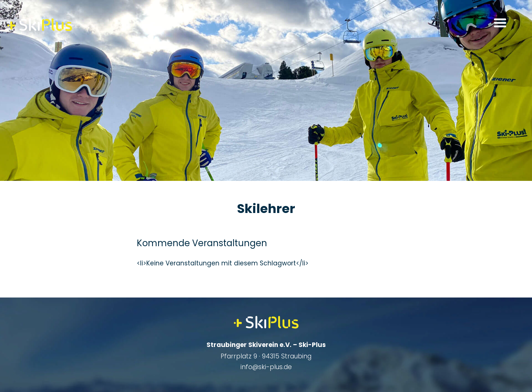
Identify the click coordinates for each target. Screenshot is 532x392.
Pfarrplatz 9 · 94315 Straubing (266, 356)
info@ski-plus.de (266, 367)
